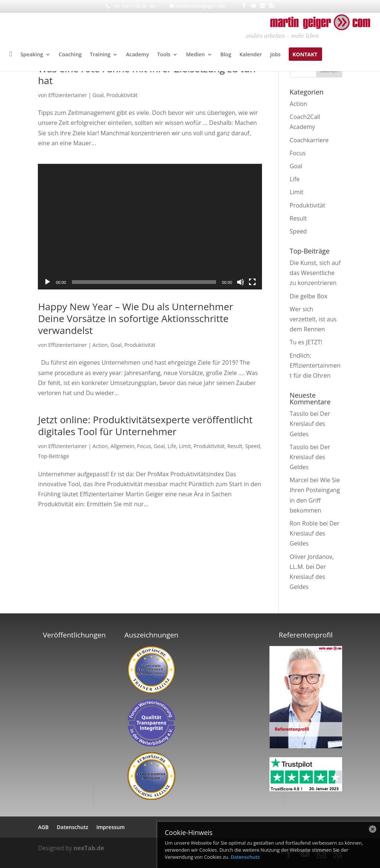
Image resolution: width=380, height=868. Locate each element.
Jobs (275, 55)
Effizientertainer (68, 95)
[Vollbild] (252, 282)
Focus (144, 446)
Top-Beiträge (53, 456)
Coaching (70, 55)
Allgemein (122, 446)
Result (235, 446)
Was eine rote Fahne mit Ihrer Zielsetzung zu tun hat (147, 74)
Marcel (299, 480)
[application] (150, 227)
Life (172, 446)
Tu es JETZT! (306, 342)
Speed (253, 446)
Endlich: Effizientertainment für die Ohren (315, 365)
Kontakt (305, 55)
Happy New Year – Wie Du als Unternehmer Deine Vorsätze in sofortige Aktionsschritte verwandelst (135, 318)
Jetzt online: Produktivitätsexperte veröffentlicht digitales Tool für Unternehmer (145, 425)
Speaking (32, 55)
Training (100, 55)
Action (100, 345)
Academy (137, 55)
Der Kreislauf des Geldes (310, 424)
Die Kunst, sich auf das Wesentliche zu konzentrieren (315, 273)
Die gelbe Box (309, 296)
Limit (185, 446)
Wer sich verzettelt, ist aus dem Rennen (313, 319)
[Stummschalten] (240, 282)
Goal (98, 95)
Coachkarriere (309, 140)
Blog (226, 55)
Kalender (251, 55)
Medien (195, 55)
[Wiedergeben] (47, 282)
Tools (164, 55)
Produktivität (122, 95)
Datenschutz (245, 857)
